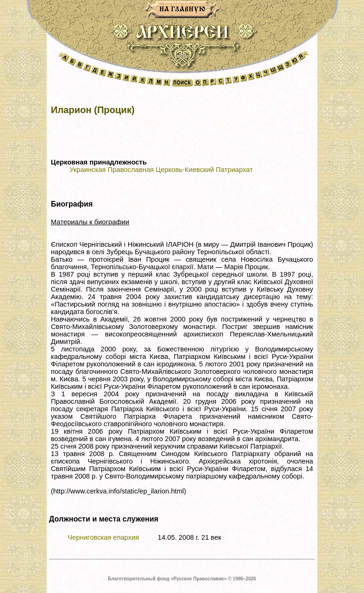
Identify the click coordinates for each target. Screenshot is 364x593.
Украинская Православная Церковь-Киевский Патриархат (161, 170)
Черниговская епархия (103, 537)
